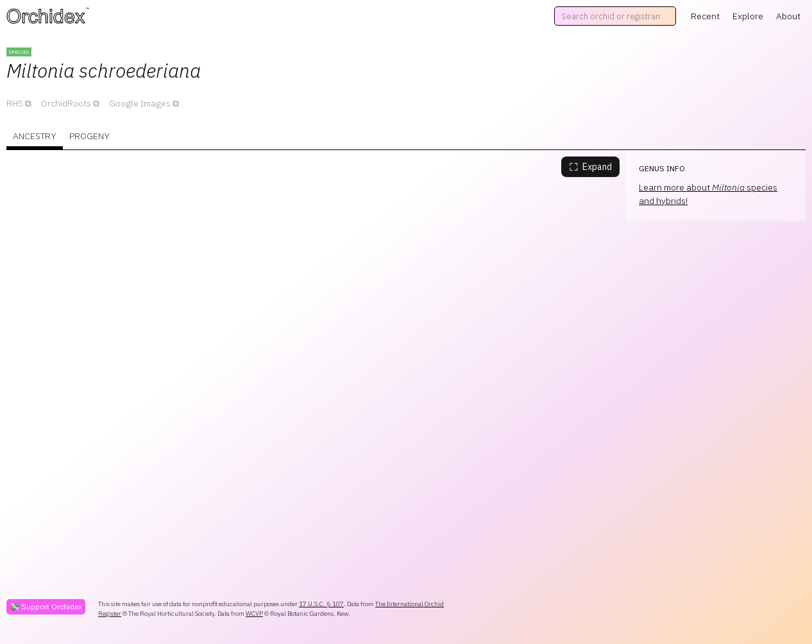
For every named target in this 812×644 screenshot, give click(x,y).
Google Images (140, 103)
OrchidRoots (66, 103)
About (788, 16)
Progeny (89, 136)
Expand (590, 167)
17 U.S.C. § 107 (321, 604)
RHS (15, 103)
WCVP (254, 614)
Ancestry (35, 136)
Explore (748, 16)
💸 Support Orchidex (46, 606)
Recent (705, 16)
